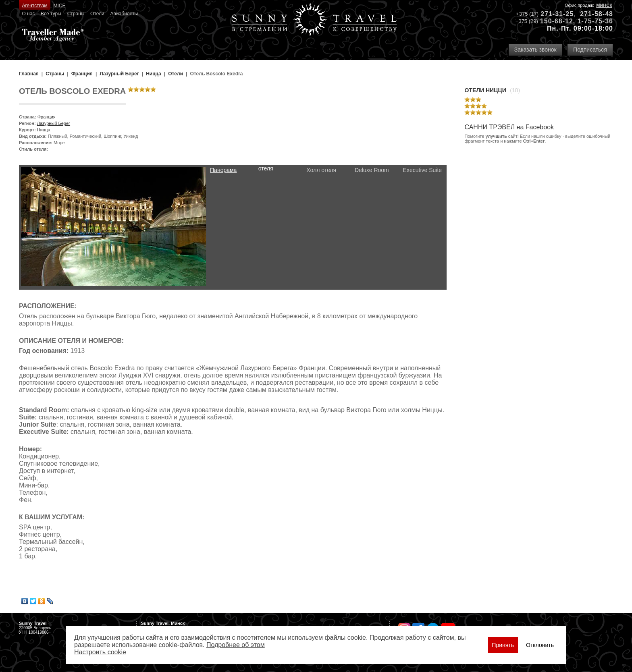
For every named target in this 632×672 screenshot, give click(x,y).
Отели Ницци (485, 90)
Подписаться (590, 50)
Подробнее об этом (236, 645)
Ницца (44, 130)
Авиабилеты (124, 14)
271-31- (553, 14)
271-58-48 (597, 14)
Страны (76, 14)
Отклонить (540, 645)
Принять (503, 645)
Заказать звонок (535, 50)
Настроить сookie (100, 652)
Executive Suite (423, 170)
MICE (60, 6)
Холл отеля (321, 170)
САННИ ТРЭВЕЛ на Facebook (509, 127)
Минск (604, 5)
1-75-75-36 (595, 21)
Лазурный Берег (54, 123)
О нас (28, 14)
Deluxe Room (372, 170)
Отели (97, 14)
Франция (47, 117)
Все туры (51, 14)
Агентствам (34, 6)
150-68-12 (557, 21)
